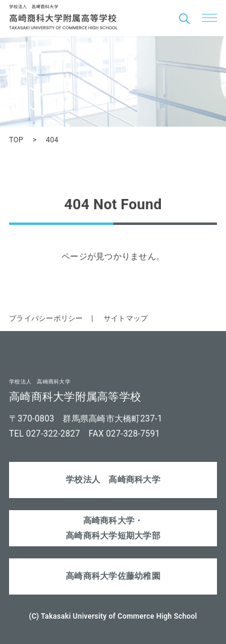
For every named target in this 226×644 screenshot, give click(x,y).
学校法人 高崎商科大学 (113, 479)
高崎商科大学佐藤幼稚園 (113, 576)
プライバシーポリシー (46, 318)
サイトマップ (126, 318)
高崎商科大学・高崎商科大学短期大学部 (113, 528)
